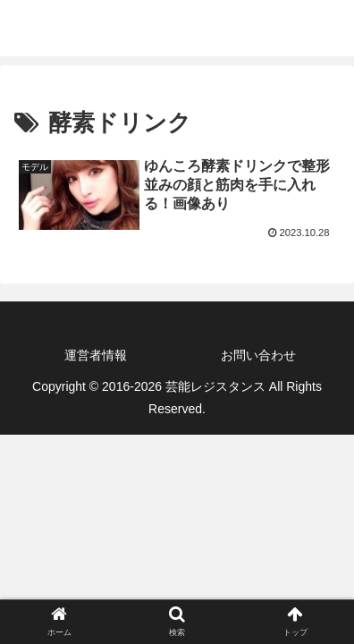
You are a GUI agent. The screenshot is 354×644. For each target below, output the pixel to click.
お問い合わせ (258, 355)
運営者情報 (96, 355)
